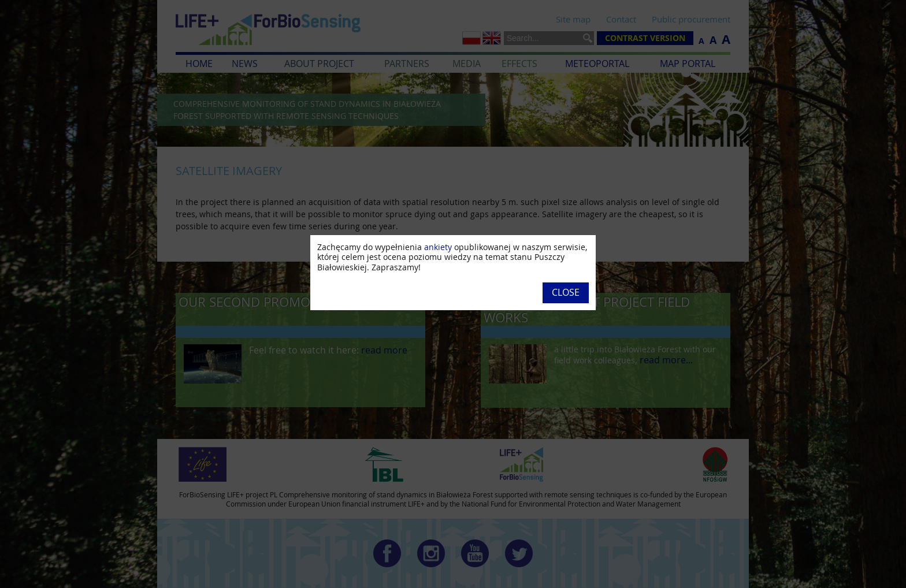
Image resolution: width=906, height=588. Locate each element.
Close (566, 292)
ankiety (438, 247)
